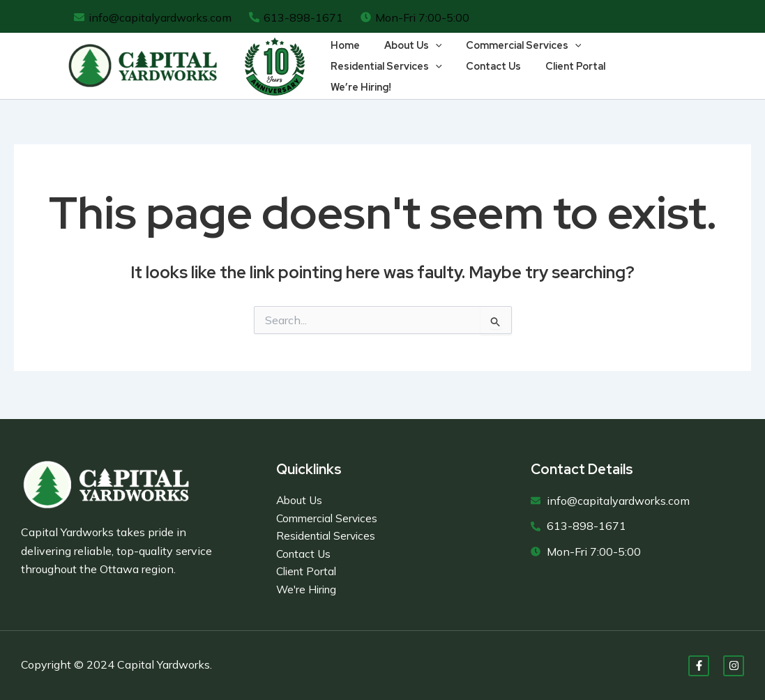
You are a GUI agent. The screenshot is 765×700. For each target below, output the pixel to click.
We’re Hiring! (645, 76)
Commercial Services (514, 56)
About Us (407, 56)
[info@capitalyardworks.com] (153, 17)
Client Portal (566, 76)
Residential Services (384, 77)
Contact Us (488, 76)
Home (343, 55)
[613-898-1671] (296, 17)
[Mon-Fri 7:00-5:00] (415, 17)
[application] (429, 56)
